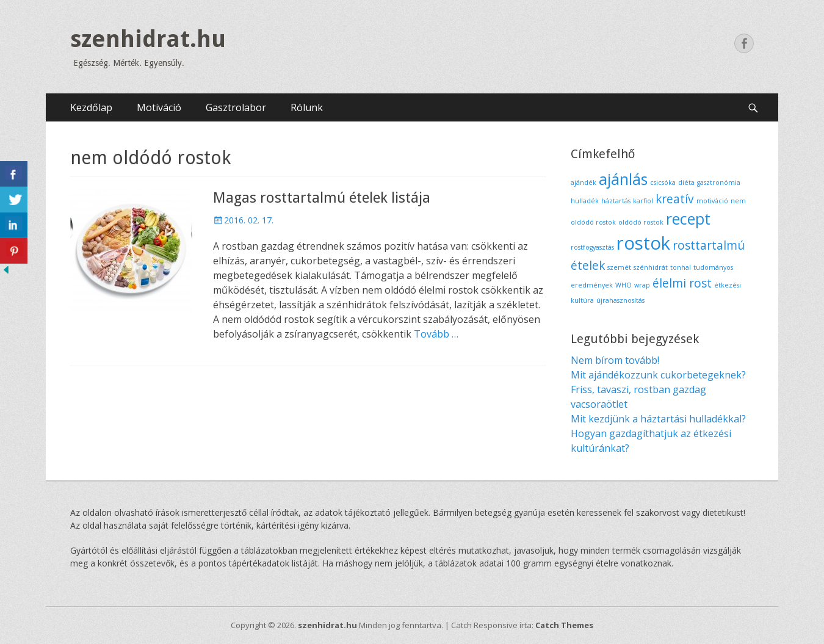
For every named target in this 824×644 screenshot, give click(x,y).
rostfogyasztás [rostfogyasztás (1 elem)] (592, 247)
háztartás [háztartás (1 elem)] (616, 201)
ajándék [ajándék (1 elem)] (584, 183)
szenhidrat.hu (148, 39)
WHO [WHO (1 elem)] (623, 285)
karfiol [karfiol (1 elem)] (643, 201)
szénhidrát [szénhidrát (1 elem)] (651, 267)
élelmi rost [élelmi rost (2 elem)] (682, 283)
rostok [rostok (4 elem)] (643, 243)
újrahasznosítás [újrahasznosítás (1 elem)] (620, 300)
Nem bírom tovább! (615, 360)
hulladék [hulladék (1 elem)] (585, 201)
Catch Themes (564, 625)
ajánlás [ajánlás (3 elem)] (623, 179)
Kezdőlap (91, 107)
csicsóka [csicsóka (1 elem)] (663, 183)
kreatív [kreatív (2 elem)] (675, 199)
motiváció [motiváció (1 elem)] (712, 201)
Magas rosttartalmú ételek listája (322, 198)
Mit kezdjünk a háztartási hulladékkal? (658, 419)
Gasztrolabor (236, 107)
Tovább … (436, 334)
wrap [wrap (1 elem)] (642, 285)
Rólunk (307, 107)
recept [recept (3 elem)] (688, 219)
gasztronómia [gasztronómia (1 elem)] (719, 183)
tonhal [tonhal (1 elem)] (681, 267)
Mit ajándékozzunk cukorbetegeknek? (658, 375)
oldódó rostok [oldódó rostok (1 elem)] (641, 222)
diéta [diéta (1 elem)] (686, 183)
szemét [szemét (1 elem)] (619, 267)
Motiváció (159, 107)
